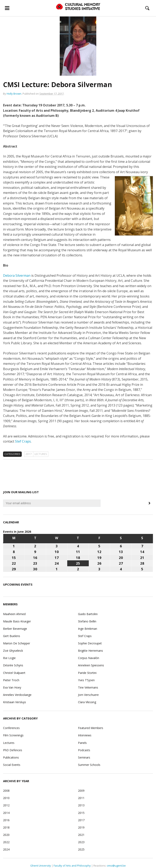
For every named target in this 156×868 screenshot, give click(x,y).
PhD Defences (13, 750)
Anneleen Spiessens (91, 665)
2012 (6, 805)
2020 (6, 835)
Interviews (85, 735)
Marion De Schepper (17, 643)
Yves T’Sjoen (86, 680)
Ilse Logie (9, 658)
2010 (6, 798)
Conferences (11, 728)
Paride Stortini (87, 673)
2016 (6, 820)
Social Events (12, 765)
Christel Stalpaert (14, 673)
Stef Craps (23, 441)
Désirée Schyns (13, 665)
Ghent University (41, 866)
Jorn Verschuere (88, 695)
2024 (6, 849)
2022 (6, 842)
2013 (81, 805)
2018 (6, 827)
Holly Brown (14, 94)
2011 (81, 798)
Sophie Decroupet (90, 643)
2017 (29, 454)
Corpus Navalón (89, 658)
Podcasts (84, 750)
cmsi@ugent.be (116, 866)
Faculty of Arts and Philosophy (72, 866)
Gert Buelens (12, 636)
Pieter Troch (11, 680)
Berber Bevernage (15, 629)
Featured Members (91, 728)
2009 (81, 791)
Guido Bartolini (88, 614)
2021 (81, 835)
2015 (81, 813)
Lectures (41, 454)
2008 (6, 791)
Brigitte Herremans (90, 651)
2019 (81, 827)
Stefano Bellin (87, 621)
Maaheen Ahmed (14, 614)
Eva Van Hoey (12, 687)
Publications (11, 757)
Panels (82, 743)
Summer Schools (89, 765)
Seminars (84, 757)
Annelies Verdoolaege (17, 695)
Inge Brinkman (88, 629)
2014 (6, 813)
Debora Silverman (17, 275)
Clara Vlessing (87, 702)
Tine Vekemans (88, 687)
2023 (81, 842)
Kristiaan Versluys (15, 702)
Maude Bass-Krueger (17, 621)
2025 (81, 849)
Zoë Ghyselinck (13, 651)
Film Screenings (13, 735)
